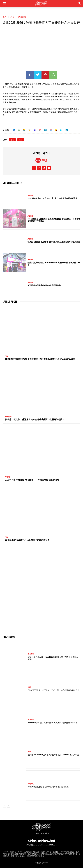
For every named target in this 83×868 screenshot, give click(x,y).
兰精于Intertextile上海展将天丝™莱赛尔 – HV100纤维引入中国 (53, 755)
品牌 (7, 356)
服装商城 (8, 417)
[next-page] (9, 806)
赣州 (21, 140)
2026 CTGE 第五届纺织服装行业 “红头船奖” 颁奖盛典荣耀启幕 (53, 722)
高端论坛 (31, 784)
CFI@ (45, 160)
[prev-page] (4, 806)
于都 (12, 140)
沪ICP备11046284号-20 (41, 833)
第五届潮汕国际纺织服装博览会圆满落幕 (44, 285)
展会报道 (22, 17)
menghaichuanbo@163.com (45, 845)
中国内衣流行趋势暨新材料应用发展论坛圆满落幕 (48, 787)
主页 (5, 17)
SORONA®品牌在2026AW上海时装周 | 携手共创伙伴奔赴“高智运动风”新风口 (40, 359)
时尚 (29, 687)
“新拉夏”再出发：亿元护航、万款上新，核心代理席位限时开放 (54, 690)
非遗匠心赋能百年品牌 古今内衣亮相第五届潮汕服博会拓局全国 (54, 242)
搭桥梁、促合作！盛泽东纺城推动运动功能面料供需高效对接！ (35, 419)
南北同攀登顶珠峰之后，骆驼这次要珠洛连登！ (27, 540)
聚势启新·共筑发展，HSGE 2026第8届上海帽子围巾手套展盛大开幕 (54, 263)
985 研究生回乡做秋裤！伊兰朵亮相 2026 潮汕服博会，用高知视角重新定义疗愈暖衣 (54, 220)
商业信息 (31, 720)
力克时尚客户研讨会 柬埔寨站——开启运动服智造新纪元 (32, 480)
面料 (29, 752)
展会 (12, 17)
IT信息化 (8, 477)
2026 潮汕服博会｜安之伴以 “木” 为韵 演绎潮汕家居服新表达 (52, 198)
